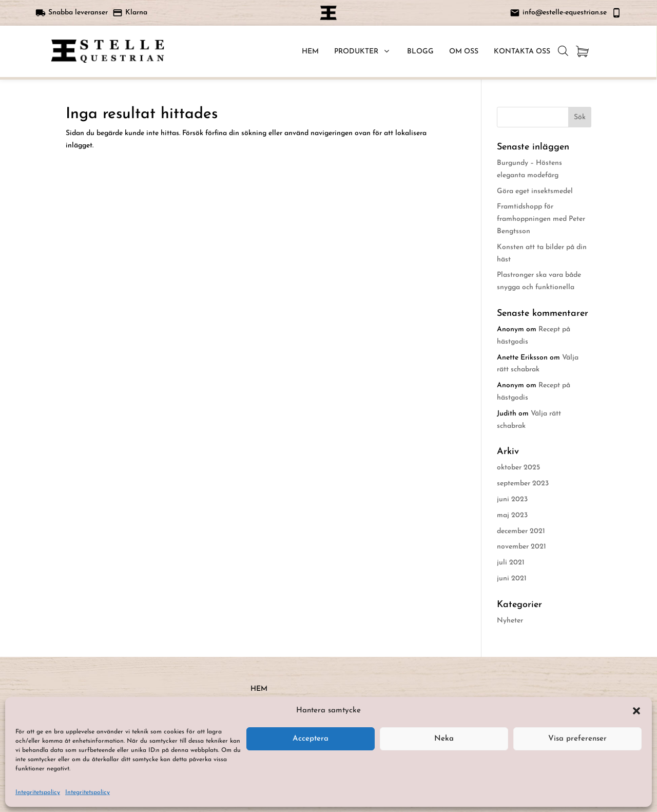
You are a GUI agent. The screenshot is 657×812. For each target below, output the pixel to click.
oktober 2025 (518, 468)
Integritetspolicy (38, 792)
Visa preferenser (577, 739)
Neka (444, 739)
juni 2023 (512, 499)
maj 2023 (512, 515)
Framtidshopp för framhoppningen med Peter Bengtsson (541, 219)
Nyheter (510, 621)
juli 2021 (511, 563)
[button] (636, 711)
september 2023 (523, 484)
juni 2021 (512, 579)
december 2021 (521, 531)
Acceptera (311, 739)
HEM (259, 689)
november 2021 (521, 547)
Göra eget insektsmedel (535, 191)
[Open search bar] (563, 51)
